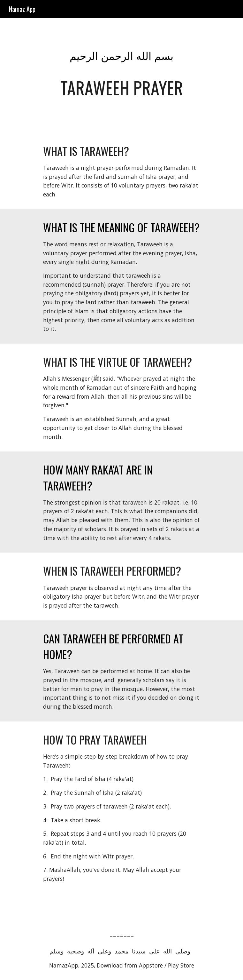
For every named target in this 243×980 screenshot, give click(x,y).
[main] (121, 75)
